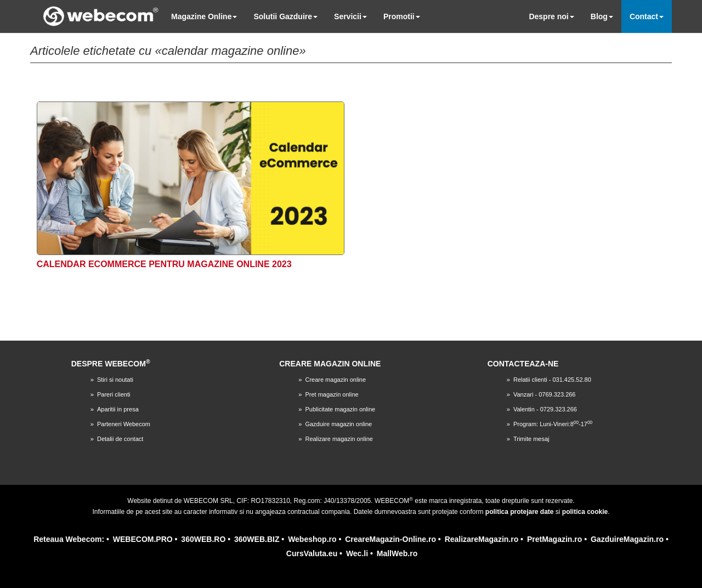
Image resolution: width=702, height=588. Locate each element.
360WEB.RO (203, 539)
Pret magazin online (332, 394)
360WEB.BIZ (257, 539)
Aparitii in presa (118, 409)
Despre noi (551, 16)
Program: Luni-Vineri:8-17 (553, 424)
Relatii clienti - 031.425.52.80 (552, 380)
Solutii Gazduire (285, 16)
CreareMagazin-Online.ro (390, 539)
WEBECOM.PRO (143, 539)
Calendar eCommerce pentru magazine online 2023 (164, 264)
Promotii (402, 16)
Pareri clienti (114, 394)
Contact (647, 16)
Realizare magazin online (339, 439)
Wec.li (357, 553)
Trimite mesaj (531, 439)
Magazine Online (204, 16)
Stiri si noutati (115, 380)
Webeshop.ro (312, 539)
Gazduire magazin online (338, 424)
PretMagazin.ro (554, 539)
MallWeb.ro (397, 553)
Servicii (350, 16)
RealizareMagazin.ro (482, 539)
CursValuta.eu (312, 553)
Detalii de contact (120, 439)
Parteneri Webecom (124, 424)
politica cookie (585, 512)
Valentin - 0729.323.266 (545, 409)
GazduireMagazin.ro (627, 539)
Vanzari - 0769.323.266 (545, 394)
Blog (602, 16)
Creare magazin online (335, 380)
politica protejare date (520, 512)
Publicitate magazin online (340, 409)
